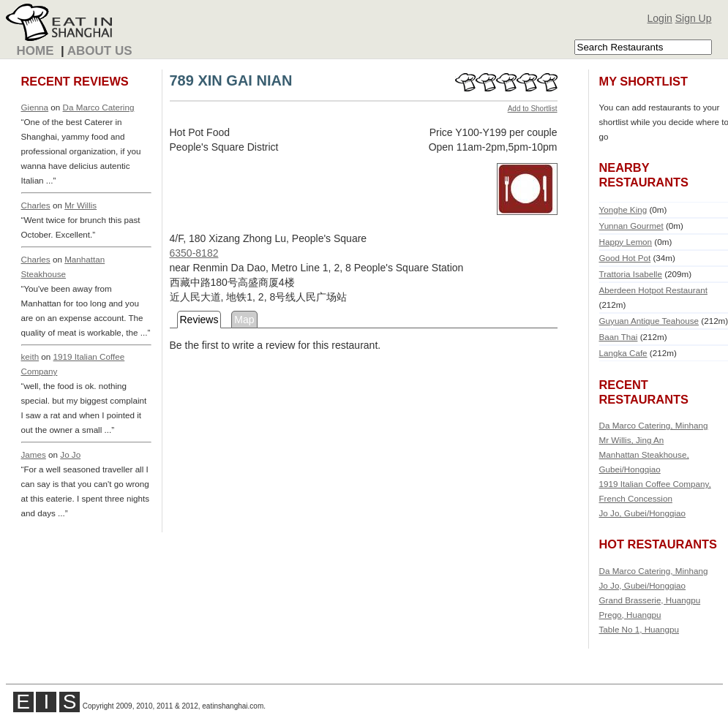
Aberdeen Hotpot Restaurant (653, 290)
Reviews (199, 320)
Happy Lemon (626, 242)
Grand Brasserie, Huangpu (650, 600)
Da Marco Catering (99, 107)
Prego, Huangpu (630, 615)
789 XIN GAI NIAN (231, 80)
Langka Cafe (623, 353)
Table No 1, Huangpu (639, 629)
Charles (36, 205)
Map (244, 320)
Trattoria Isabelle (631, 274)
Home (35, 51)
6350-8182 (194, 253)
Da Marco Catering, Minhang (654, 425)
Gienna (35, 107)
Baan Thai (619, 337)
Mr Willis (80, 205)
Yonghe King (623, 209)
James (34, 454)
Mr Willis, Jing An (632, 440)
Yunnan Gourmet (631, 226)
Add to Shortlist (533, 109)
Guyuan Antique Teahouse (649, 321)
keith (30, 356)
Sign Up (694, 18)
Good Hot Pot (625, 258)
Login (660, 18)
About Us (100, 51)
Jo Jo (70, 454)
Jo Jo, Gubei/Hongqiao (643, 513)
